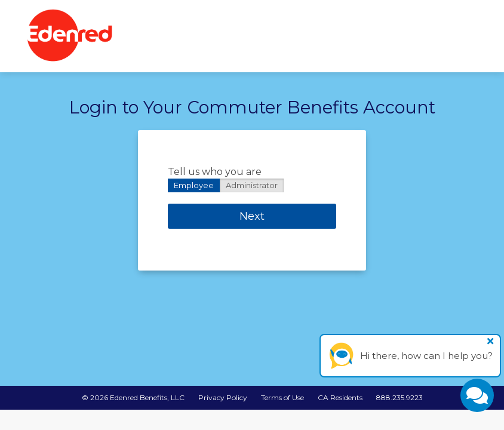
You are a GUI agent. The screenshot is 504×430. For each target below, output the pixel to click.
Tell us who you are (215, 172)
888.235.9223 (399, 397)
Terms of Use (282, 397)
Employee (194, 185)
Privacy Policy (223, 397)
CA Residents (340, 397)
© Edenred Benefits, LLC (133, 397)
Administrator (252, 185)
